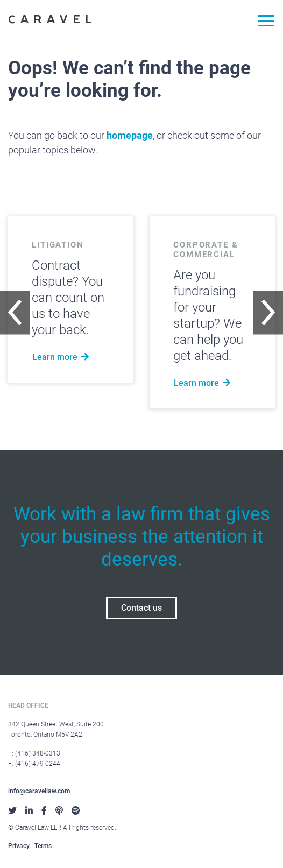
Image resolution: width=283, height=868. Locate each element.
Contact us (141, 608)
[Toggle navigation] (262, 23)
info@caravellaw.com (39, 791)
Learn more (62, 357)
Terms (43, 846)
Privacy (19, 846)
